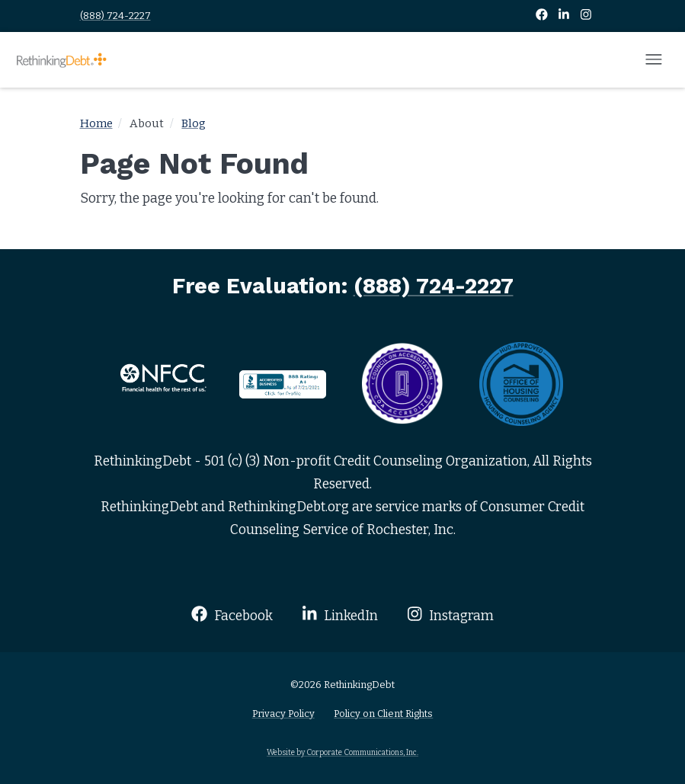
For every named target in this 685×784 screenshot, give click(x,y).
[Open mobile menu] (654, 60)
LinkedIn (340, 614)
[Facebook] (543, 16)
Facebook (232, 614)
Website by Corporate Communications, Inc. (342, 752)
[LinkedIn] (565, 16)
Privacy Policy (283, 714)
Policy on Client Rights (383, 714)
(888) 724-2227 (115, 16)
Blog (194, 123)
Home (96, 123)
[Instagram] (586, 16)
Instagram (451, 614)
